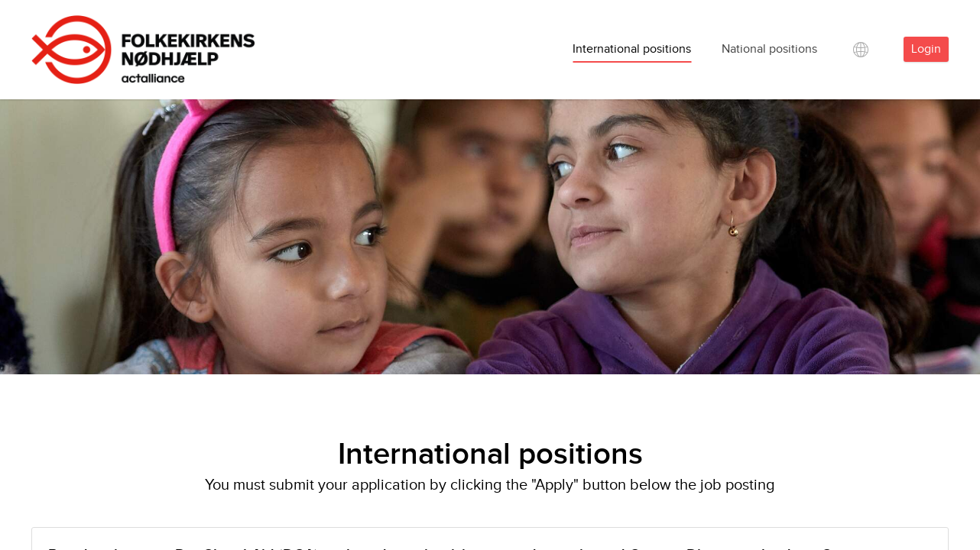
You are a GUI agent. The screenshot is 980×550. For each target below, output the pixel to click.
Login (926, 49)
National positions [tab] (769, 49)
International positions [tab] (632, 49)
